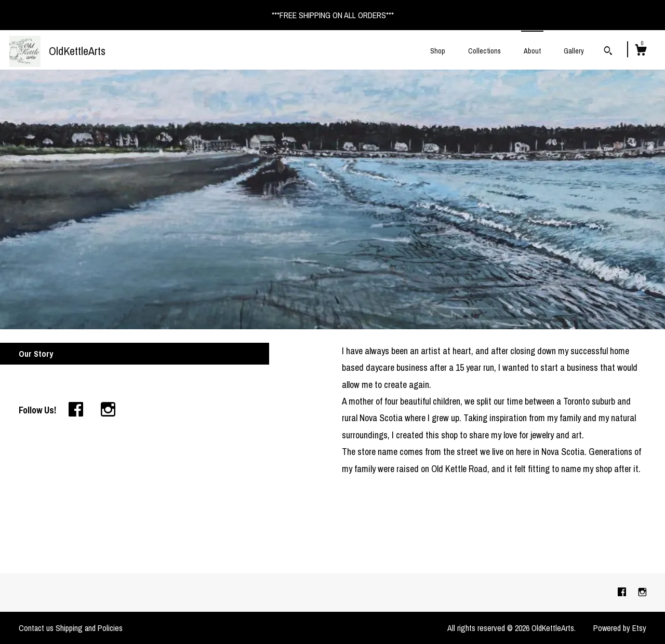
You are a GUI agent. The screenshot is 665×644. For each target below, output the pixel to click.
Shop (438, 51)
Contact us (36, 628)
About (532, 51)
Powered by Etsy (620, 628)
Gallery (574, 51)
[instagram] (642, 592)
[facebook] (623, 592)
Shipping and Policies (89, 628)
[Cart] (641, 51)
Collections (484, 51)
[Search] (608, 52)
